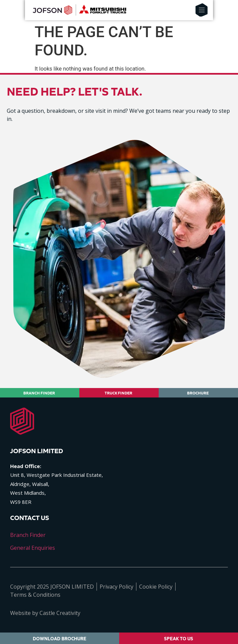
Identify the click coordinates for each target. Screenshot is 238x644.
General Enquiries (33, 548)
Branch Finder (28, 535)
